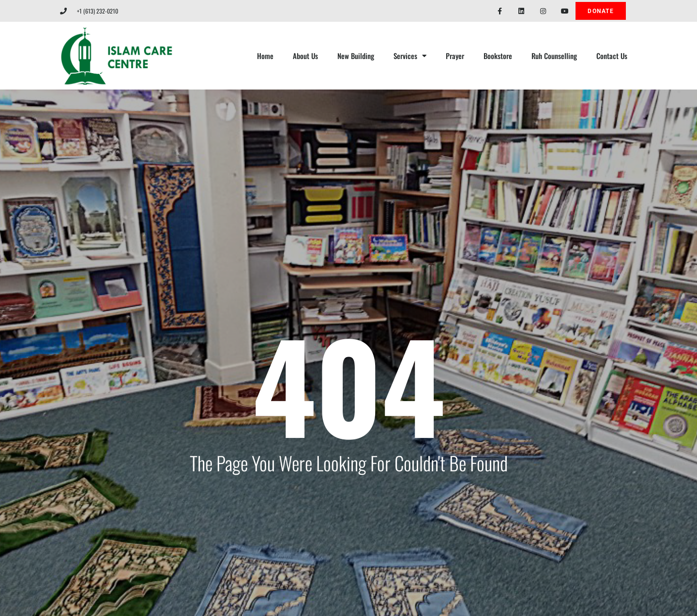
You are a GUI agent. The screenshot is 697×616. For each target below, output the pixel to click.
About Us (305, 56)
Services (410, 56)
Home (265, 56)
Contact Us (612, 56)
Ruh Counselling (554, 56)
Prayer (455, 56)
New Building (356, 56)
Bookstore (498, 56)
